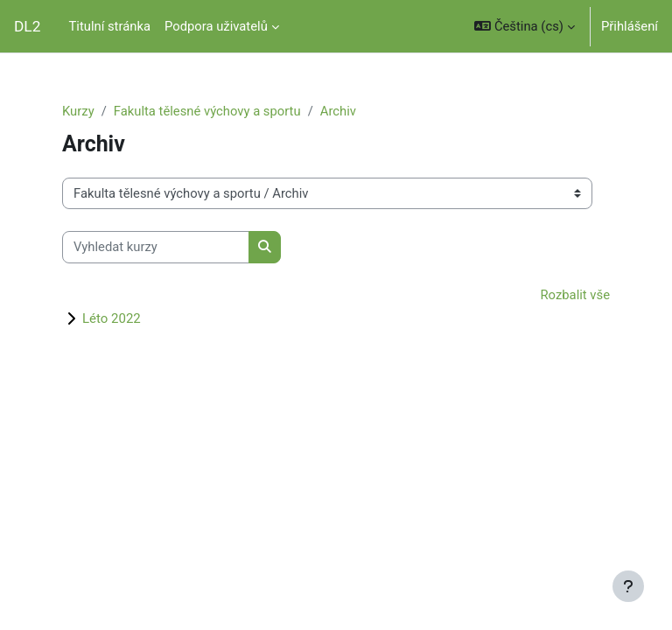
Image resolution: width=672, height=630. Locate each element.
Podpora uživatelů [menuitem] (216, 26)
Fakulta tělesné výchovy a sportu (207, 111)
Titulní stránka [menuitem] (109, 26)
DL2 (27, 26)
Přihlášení (630, 26)
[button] (525, 26)
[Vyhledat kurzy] (156, 247)
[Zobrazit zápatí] (628, 586)
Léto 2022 (112, 318)
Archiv (338, 111)
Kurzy (78, 111)
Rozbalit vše (576, 295)
